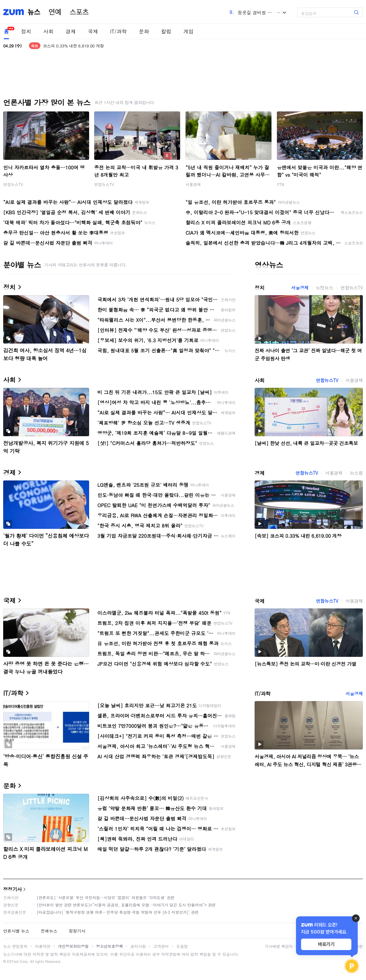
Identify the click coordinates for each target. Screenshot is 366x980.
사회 (48, 31)
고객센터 (161, 946)
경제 (71, 31)
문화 (144, 31)
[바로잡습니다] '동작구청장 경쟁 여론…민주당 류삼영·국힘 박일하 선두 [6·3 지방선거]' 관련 (118, 912)
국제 (93, 31)
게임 (188, 31)
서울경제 (193, 184)
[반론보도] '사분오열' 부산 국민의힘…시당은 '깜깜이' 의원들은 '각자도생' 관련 (106, 897)
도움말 (182, 946)
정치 (26, 31)
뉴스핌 (356, 473)
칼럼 (166, 31)
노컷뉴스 (324, 288)
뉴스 (34, 12)
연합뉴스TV (13, 184)
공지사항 (138, 946)
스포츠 (79, 12)
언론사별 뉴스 (16, 931)
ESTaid (13, 961)
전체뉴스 (49, 931)
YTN (281, 184)
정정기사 (12, 889)
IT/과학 (118, 31)
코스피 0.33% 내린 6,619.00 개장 (73, 46)
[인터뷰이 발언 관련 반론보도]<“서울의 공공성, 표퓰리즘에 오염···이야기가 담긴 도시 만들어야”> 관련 (126, 905)
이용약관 (43, 946)
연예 (55, 12)
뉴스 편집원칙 (15, 946)
